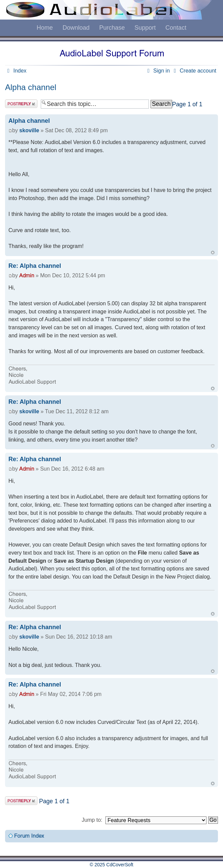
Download (76, 28)
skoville (29, 130)
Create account (194, 71)
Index (16, 71)
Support (145, 28)
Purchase (112, 28)
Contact (176, 28)
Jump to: (92, 820)
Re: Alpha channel (35, 266)
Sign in (157, 71)
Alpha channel (31, 87)
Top (213, 253)
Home (45, 28)
